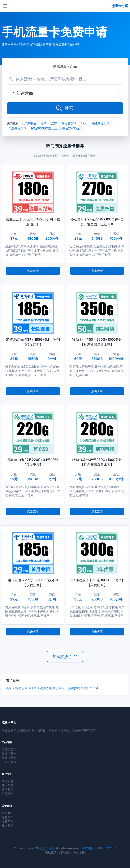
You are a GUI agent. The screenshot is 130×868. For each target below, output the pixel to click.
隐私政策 (8, 817)
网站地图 (79, 852)
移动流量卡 (9, 758)
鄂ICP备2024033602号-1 (99, 848)
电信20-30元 (71, 128)
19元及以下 (69, 123)
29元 (84, 123)
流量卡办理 (13, 688)
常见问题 (8, 781)
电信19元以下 (18, 128)
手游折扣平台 (90, 688)
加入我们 (8, 825)
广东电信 (30, 123)
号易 (40, 688)
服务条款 (8, 821)
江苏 (54, 123)
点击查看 (33, 271)
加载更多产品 (65, 657)
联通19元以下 (101, 123)
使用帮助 (8, 785)
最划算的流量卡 (54, 688)
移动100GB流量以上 (44, 128)
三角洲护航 (73, 688)
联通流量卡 (9, 753)
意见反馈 (8, 794)
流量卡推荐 (29, 688)
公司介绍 (8, 813)
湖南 (44, 123)
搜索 (64, 108)
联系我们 (8, 789)
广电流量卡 (9, 762)
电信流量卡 (9, 749)
